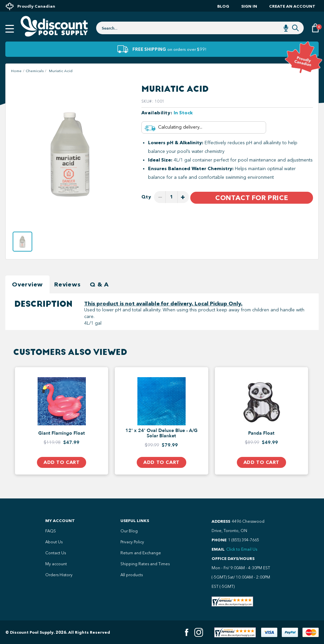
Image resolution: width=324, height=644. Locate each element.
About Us (54, 542)
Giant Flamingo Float (62, 433)
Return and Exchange (141, 553)
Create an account (292, 6)
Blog (223, 6)
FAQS (51, 531)
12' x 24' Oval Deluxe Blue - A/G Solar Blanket (162, 433)
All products (132, 575)
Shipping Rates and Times (145, 564)
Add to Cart (62, 462)
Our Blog (129, 531)
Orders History (59, 575)
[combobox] (200, 28)
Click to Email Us (242, 549)
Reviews (67, 284)
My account (56, 564)
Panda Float (261, 433)
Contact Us (56, 553)
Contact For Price (252, 198)
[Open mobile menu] (10, 29)
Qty (146, 197)
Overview (27, 284)
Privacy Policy (132, 542)
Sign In (249, 6)
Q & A (99, 284)
